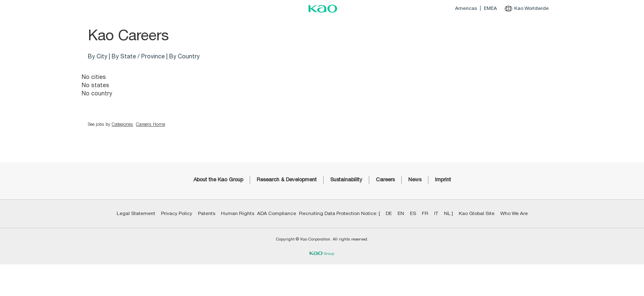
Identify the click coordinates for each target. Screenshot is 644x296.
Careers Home (151, 124)
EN (401, 213)
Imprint (443, 180)
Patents (207, 213)
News (415, 180)
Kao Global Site (477, 213)
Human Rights (238, 213)
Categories (122, 124)
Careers (385, 180)
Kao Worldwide (527, 8)
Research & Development (287, 180)
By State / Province (138, 57)
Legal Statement (136, 213)
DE (389, 213)
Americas (466, 8)
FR (425, 213)
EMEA (490, 8)
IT (436, 213)
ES (413, 213)
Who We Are (514, 213)
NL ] (448, 213)
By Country (184, 57)
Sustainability (346, 180)
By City (98, 57)
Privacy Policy (177, 213)
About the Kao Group (218, 180)
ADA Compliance (277, 213)
